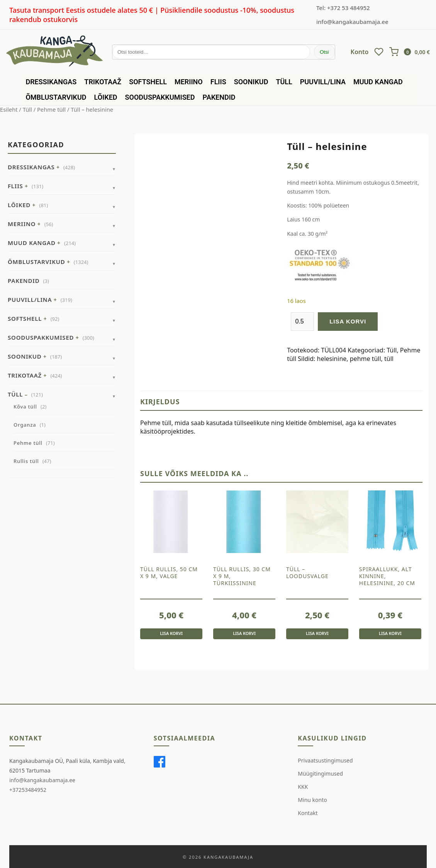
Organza (25, 425)
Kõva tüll (25, 407)
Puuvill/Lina (323, 82)
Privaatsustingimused (325, 760)
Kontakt (308, 813)
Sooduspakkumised (160, 97)
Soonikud (251, 82)
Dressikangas (51, 82)
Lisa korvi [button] (171, 633)
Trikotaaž (103, 82)
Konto (360, 52)
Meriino (189, 82)
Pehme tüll (51, 109)
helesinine (332, 359)
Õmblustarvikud (56, 97)
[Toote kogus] (302, 322)
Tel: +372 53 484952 (343, 8)
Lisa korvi (348, 321)
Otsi (324, 52)
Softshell (148, 82)
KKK (303, 787)
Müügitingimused (320, 774)
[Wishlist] (379, 52)
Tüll (284, 82)
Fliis (218, 82)
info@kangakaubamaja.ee (352, 22)
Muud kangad (378, 82)
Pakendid (219, 97)
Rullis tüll (26, 461)
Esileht (9, 109)
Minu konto (312, 800)
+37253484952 (28, 790)
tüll (389, 359)
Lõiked (106, 97)
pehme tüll (366, 359)
